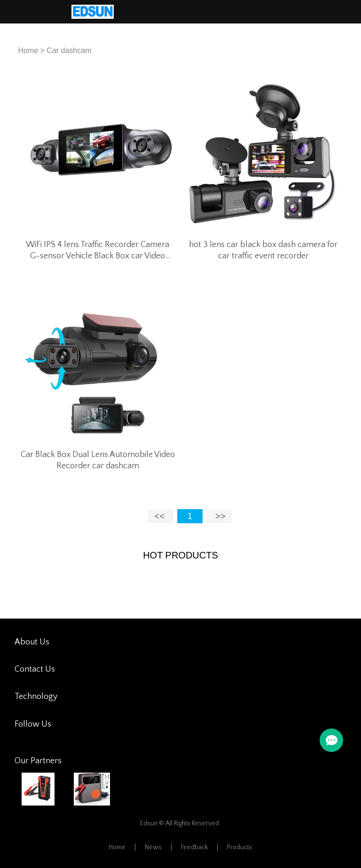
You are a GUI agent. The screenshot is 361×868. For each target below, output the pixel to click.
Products (240, 847)
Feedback (194, 847)
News (153, 847)
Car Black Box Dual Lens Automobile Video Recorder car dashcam (98, 460)
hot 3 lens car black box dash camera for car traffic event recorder (263, 250)
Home (28, 50)
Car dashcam (69, 50)
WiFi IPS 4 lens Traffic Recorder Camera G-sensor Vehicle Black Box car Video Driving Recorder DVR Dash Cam (98, 251)
